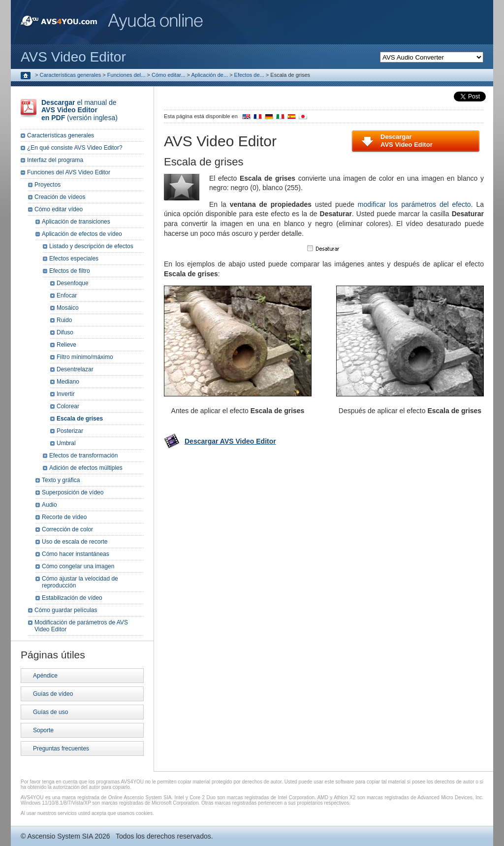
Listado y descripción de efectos (91, 246)
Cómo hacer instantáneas (76, 554)
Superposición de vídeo (73, 492)
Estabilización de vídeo (72, 598)
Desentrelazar (75, 369)
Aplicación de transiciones (76, 222)
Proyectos (47, 185)
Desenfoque (73, 283)
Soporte (43, 730)
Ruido (64, 320)
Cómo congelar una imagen (78, 566)
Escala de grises (80, 419)
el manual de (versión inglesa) (79, 110)
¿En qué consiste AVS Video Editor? (75, 148)
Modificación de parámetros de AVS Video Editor (81, 626)
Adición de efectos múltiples (86, 468)
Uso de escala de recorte (75, 542)
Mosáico (68, 308)
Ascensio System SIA (60, 836)
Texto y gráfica (61, 480)
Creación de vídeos (60, 197)
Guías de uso (50, 712)
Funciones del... (126, 75)
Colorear (68, 406)
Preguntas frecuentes (61, 748)
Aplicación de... (209, 75)
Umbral (66, 443)
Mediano (68, 382)
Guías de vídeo (53, 694)
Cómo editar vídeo (59, 209)
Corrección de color (67, 529)
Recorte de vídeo (64, 517)
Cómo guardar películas (66, 610)
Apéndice (45, 676)
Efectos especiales (74, 259)
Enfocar (67, 295)
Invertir (66, 394)
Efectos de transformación (83, 456)
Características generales (71, 75)
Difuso (65, 332)
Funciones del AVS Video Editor (69, 172)
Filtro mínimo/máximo (85, 357)
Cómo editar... (168, 75)
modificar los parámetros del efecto (414, 204)
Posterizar (70, 431)
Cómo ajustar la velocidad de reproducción (80, 582)
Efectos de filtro (70, 271)
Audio (49, 505)
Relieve (66, 345)
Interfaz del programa (55, 160)
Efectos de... (249, 75)
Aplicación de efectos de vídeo (82, 234)
